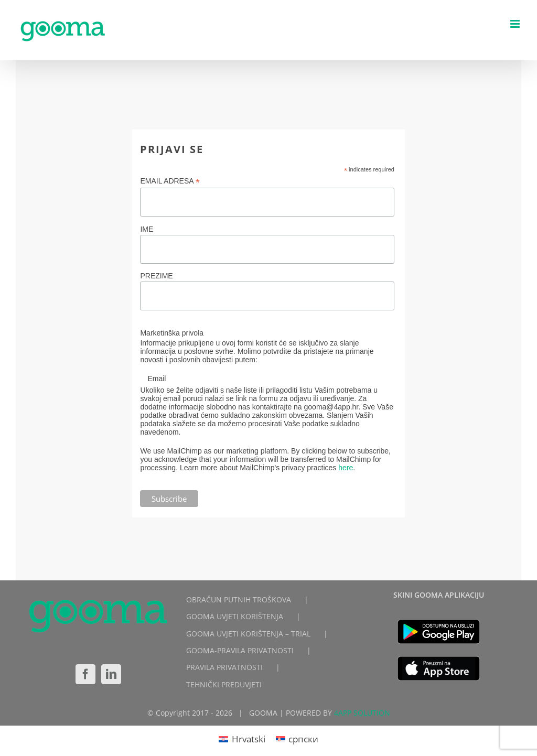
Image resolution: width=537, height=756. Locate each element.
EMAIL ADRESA (170, 181)
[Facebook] (85, 674)
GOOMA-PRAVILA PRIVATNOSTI (240, 650)
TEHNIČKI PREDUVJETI (224, 684)
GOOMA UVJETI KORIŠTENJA (235, 616)
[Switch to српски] (297, 739)
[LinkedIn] (111, 674)
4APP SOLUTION (362, 713)
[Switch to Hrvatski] (242, 739)
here (346, 468)
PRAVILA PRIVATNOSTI (224, 667)
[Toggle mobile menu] (516, 24)
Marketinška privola (172, 333)
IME (147, 229)
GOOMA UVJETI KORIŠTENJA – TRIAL (248, 634)
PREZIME (156, 276)
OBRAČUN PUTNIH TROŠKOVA (239, 600)
